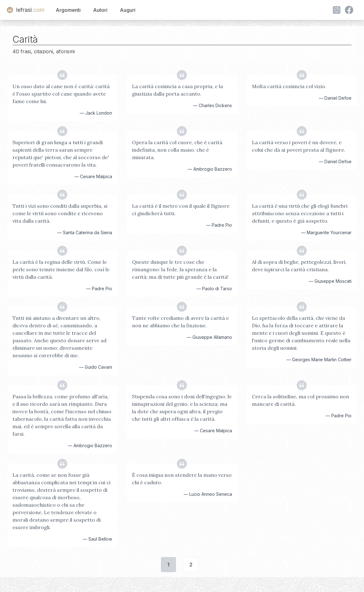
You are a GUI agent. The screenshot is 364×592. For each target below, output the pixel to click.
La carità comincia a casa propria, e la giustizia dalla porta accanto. (177, 90)
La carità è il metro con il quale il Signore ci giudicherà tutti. (181, 210)
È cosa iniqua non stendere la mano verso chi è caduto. (182, 479)
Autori (100, 10)
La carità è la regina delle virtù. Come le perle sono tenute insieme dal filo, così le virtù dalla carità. (61, 269)
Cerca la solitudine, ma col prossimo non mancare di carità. (300, 400)
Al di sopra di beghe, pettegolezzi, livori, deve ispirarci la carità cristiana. (299, 266)
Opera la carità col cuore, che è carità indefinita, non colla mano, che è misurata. (177, 150)
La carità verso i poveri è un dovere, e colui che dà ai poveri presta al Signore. (299, 146)
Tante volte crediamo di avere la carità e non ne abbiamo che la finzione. (180, 322)
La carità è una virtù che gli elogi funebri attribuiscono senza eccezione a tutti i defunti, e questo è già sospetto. (300, 213)
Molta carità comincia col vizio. (289, 86)
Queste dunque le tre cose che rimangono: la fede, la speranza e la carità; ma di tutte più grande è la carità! (180, 269)
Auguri (128, 10)
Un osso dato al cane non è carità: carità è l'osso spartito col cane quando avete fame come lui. (61, 94)
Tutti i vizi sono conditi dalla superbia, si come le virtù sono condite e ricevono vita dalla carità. (60, 213)
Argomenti (68, 10)
